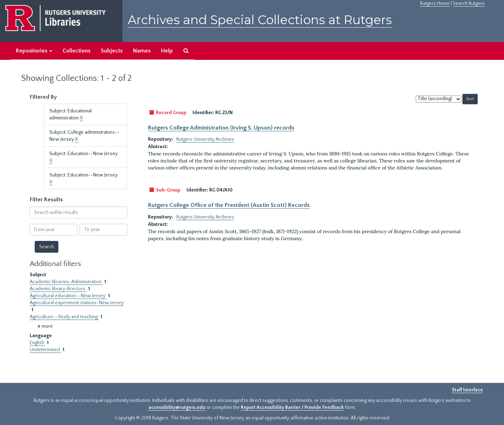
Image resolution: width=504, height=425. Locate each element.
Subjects (112, 51)
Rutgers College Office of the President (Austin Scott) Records (229, 205)
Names (142, 51)
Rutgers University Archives (205, 139)
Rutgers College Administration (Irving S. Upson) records (221, 128)
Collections (76, 51)
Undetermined (45, 350)
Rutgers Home (435, 4)
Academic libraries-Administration (66, 282)
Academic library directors (58, 289)
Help (167, 51)
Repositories (34, 51)
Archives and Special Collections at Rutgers (260, 20)
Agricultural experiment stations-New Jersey (77, 303)
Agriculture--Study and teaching (64, 317)
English (37, 343)
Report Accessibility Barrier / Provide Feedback (292, 407)
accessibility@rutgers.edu (177, 407)
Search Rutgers (469, 4)
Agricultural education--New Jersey (68, 296)
